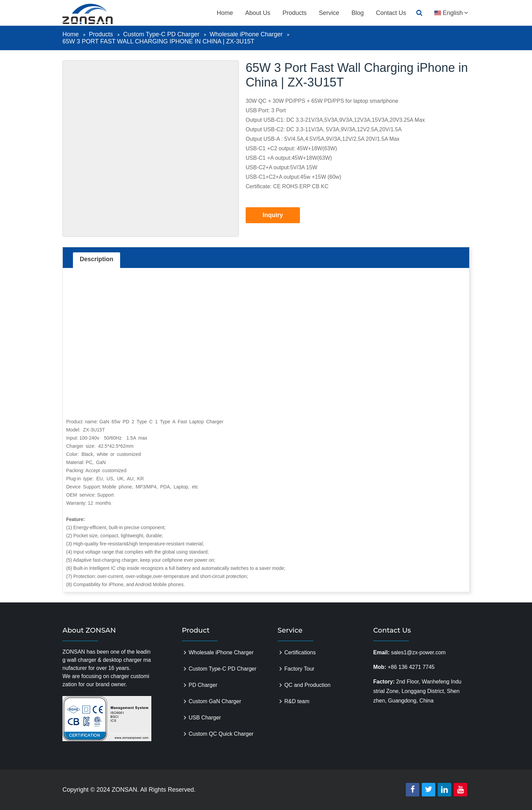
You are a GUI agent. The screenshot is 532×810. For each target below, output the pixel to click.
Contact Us (391, 13)
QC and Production (307, 685)
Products (295, 13)
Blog (358, 13)
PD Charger (203, 685)
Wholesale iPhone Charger (246, 34)
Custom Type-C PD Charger (161, 34)
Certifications (300, 652)
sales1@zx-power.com (418, 652)
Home (225, 13)
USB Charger (205, 718)
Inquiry (273, 215)
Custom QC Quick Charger (221, 734)
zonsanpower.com (95, 14)
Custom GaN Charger (215, 701)
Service (329, 13)
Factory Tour (299, 669)
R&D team (297, 701)
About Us (258, 13)
